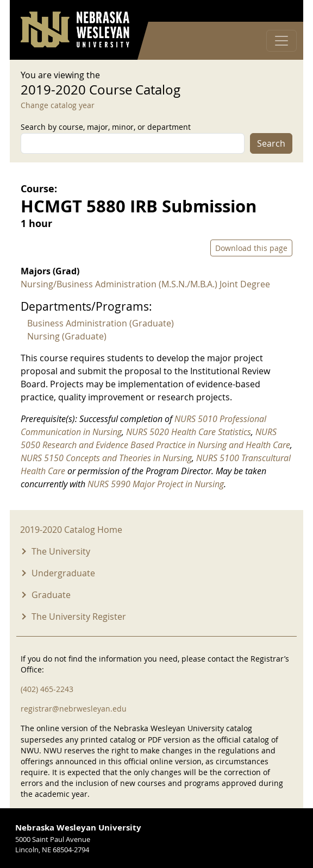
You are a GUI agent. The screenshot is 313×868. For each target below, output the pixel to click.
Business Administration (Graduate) (101, 323)
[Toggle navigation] (281, 41)
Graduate (51, 595)
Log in (278, 11)
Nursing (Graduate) (67, 336)
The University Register (79, 617)
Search (271, 143)
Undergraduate (63, 573)
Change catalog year (58, 105)
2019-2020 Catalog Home (71, 530)
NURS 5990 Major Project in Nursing (156, 484)
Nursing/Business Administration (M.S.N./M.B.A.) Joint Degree (145, 284)
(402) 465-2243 (47, 689)
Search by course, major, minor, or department (106, 127)
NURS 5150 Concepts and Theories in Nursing (106, 458)
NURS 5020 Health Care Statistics (189, 432)
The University (61, 551)
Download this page (251, 248)
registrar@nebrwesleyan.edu (74, 709)
